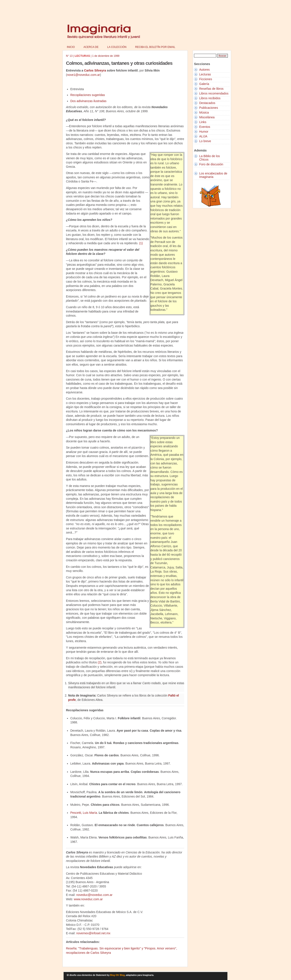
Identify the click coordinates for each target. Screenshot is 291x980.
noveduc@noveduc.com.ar (94, 895)
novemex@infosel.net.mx (93, 933)
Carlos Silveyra (95, 70)
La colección (117, 47)
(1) (141, 243)
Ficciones (206, 79)
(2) (99, 662)
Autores (204, 70)
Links (203, 122)
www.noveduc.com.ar (88, 899)
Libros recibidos (210, 98)
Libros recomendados (214, 93)
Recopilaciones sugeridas (88, 95)
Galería (204, 84)
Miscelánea (207, 117)
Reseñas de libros (211, 89)
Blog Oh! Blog (118, 975)
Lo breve (205, 141)
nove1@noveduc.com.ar (84, 75)
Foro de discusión (211, 164)
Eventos (205, 127)
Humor (204, 132)
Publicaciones (209, 108)
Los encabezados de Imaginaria (213, 175)
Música (204, 112)
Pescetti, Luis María (84, 813)
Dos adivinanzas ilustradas (88, 101)
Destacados (207, 103)
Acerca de (91, 47)
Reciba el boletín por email (155, 47)
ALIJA (203, 136)
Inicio (71, 47)
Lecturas (205, 74)
